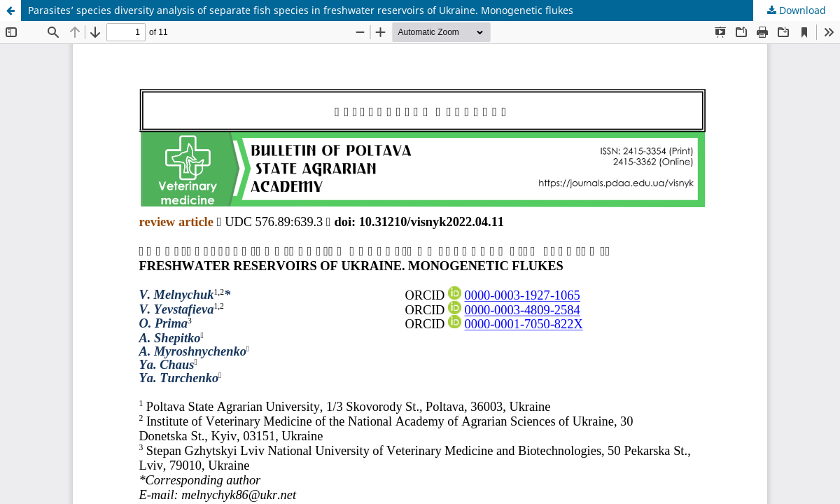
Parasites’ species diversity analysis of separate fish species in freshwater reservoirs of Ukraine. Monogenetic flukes (301, 10)
